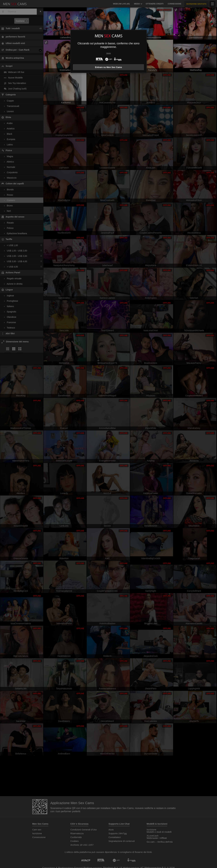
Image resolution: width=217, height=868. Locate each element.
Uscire (108, 53)
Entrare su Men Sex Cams (108, 67)
